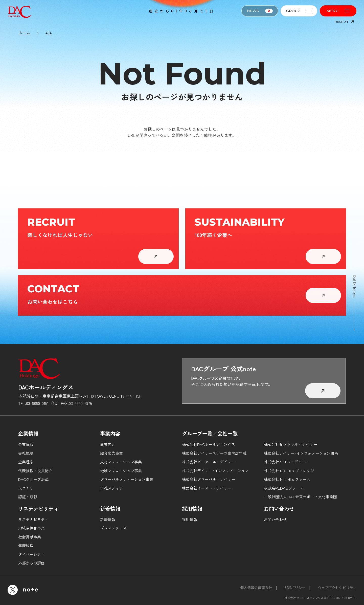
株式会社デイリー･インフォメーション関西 (301, 453)
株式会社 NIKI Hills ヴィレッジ (289, 471)
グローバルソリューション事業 (127, 479)
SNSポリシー (295, 588)
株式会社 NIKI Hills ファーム (287, 479)
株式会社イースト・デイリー (207, 488)
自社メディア (111, 488)
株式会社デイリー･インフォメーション (215, 471)
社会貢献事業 (30, 537)
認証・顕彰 (28, 497)
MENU (338, 11)
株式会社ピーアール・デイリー (209, 462)
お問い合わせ (275, 519)
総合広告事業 (111, 453)
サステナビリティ (33, 519)
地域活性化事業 (31, 528)
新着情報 (108, 519)
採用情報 (190, 519)
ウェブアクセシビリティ (337, 588)
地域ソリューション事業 (121, 471)
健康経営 (26, 545)
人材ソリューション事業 (121, 462)
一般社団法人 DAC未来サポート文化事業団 (300, 497)
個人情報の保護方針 (256, 588)
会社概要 (26, 453)
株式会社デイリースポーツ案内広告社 (214, 453)
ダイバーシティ (31, 554)
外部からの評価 (31, 563)
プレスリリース (113, 528)
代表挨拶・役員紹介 (35, 471)
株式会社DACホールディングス (209, 444)
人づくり (26, 488)
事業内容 (108, 444)
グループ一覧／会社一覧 (210, 433)
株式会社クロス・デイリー (287, 462)
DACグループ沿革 (33, 479)
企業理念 (26, 462)
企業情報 (26, 444)
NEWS (260, 11)
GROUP (299, 11)
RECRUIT (344, 22)
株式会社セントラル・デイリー (290, 444)
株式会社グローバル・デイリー (209, 479)
